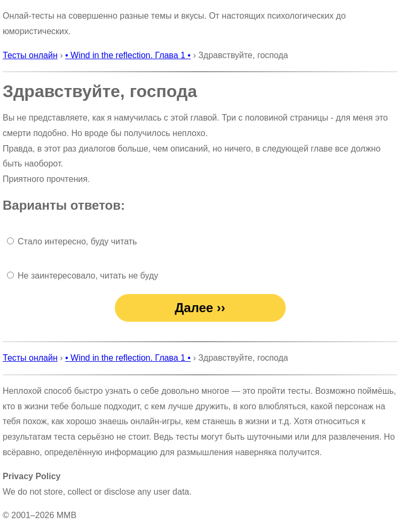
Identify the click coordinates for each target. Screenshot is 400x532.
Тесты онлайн (30, 55)
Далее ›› (200, 308)
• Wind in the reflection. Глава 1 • (128, 55)
